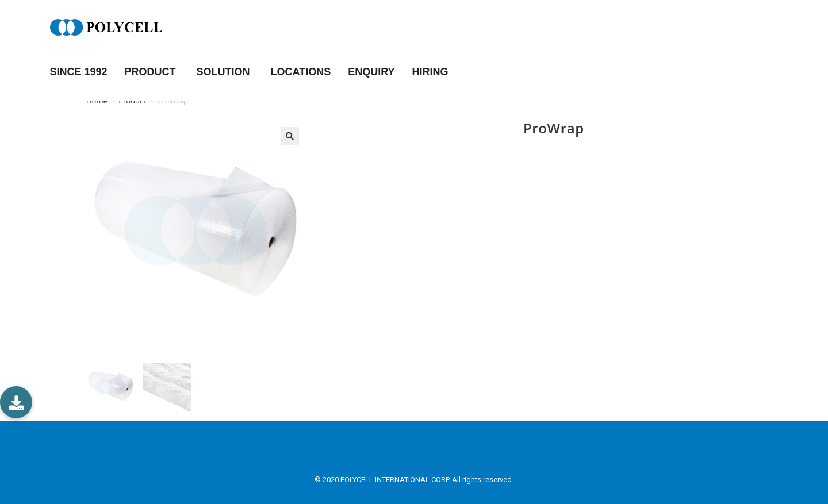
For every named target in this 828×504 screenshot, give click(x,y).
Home (97, 101)
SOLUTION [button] (225, 72)
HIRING (430, 72)
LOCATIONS (301, 72)
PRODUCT (152, 72)
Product (132, 101)
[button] (16, 402)
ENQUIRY (371, 72)
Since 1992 (79, 72)
